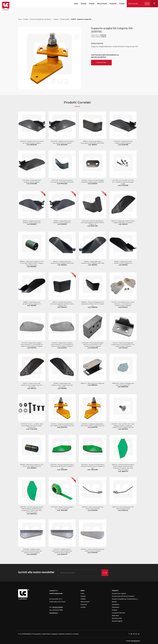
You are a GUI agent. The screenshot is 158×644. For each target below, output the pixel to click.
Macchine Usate (117, 618)
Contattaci (101, 63)
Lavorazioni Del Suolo (118, 613)
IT (129, 634)
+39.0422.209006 (57, 607)
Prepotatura (116, 607)
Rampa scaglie (65, 19)
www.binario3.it (135, 641)
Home (75, 4)
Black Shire (115, 616)
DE (139, 634)
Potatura (115, 610)
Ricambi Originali (117, 621)
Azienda (83, 4)
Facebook (61, 634)
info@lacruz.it (54, 613)
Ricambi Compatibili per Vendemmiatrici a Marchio (41, 19)
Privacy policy (37, 634)
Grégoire (56, 19)
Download (112, 4)
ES (136, 634)
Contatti (121, 4)
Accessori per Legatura (119, 593)
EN (132, 634)
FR (134, 634)
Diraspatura (115, 604)
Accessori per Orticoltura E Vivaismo (123, 596)
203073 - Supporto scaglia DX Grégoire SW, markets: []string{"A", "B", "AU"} (82, 19)
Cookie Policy (46, 634)
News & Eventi (101, 4)
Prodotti (91, 4)
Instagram (54, 634)
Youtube (76, 634)
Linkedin (68, 634)
